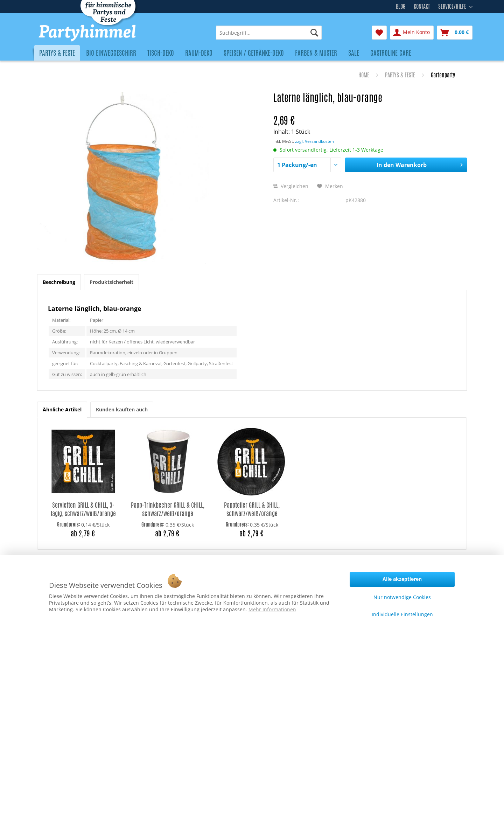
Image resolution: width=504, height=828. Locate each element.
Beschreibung (59, 282)
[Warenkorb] (455, 33)
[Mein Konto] (412, 33)
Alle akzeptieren (402, 579)
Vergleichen (291, 186)
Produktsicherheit (111, 282)
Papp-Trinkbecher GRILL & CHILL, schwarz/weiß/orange (168, 509)
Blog (401, 6)
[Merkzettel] (379, 33)
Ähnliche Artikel (62, 409)
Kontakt (422, 6)
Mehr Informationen (272, 609)
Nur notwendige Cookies (402, 597)
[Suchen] (314, 33)
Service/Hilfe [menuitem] (453, 6)
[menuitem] (269, 33)
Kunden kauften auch (122, 409)
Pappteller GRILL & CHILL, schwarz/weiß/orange (252, 509)
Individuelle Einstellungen (402, 614)
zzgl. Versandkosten (314, 141)
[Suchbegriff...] (269, 33)
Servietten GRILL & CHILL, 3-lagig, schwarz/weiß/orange (83, 509)
